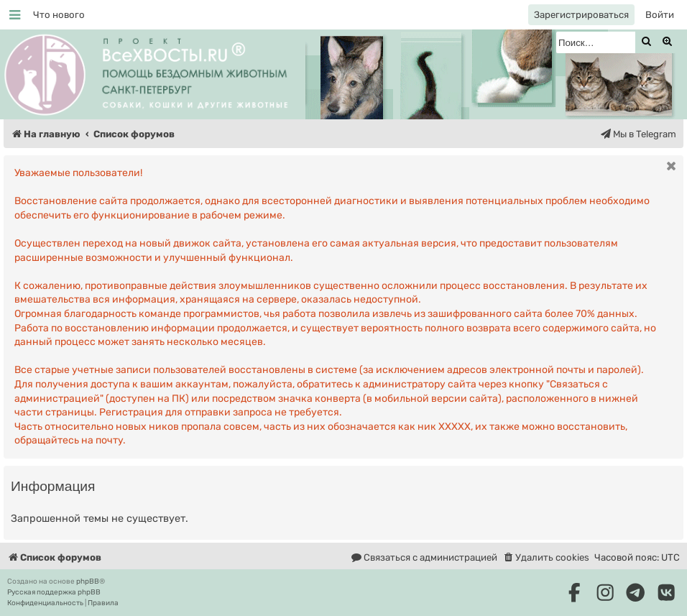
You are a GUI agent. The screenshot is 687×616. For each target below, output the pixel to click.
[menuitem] (59, 15)
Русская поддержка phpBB (54, 592)
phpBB (88, 581)
